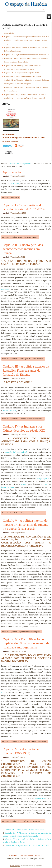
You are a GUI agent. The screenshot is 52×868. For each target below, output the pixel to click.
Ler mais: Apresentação (11, 197)
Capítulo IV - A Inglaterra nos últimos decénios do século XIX (27, 55)
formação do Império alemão (16, 452)
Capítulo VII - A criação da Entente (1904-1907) (22, 73)
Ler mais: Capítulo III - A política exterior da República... (23, 419)
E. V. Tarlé (15, 184)
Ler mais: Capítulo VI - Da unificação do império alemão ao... (25, 741)
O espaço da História (26, 4)
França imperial (43, 479)
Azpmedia (13, 855)
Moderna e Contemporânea (20, 164)
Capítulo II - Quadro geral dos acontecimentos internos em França (23, 249)
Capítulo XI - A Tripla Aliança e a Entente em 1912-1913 (25, 94)
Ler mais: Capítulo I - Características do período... (20, 237)
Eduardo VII (40, 799)
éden (3, 693)
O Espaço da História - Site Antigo (30, 855)
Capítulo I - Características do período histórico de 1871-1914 (27, 37)
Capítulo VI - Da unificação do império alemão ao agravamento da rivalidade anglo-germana (26, 643)
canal (46, 484)
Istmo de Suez (8, 487)
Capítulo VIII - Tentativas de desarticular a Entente (23, 76)
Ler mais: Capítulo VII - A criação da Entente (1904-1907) (23, 821)
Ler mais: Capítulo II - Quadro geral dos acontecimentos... (23, 359)
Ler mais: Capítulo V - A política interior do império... (22, 632)
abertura (24, 484)
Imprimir (6, 176)
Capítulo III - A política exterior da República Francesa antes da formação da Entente (26, 370)
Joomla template (15, 866)
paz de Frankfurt (9, 411)
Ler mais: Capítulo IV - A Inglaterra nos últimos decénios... (24, 513)
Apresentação (9, 33)
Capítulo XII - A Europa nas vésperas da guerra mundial (25, 98)
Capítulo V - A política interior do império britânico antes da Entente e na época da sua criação (25, 525)
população (5, 289)
